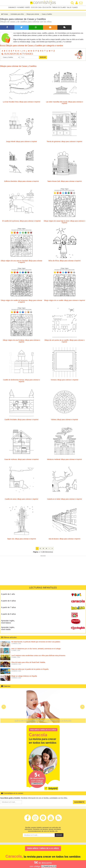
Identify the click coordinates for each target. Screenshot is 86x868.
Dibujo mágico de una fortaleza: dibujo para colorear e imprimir (21, 341)
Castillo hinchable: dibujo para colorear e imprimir (21, 420)
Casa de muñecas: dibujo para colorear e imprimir (22, 460)
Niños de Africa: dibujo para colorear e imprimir (64, 261)
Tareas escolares (59, 8)
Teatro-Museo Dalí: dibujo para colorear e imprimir (64, 182)
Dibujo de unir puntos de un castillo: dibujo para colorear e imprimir (64, 341)
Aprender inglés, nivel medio (8, 629)
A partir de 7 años (8, 608)
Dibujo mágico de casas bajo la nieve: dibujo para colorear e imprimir (64, 222)
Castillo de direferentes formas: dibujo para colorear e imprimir (21, 381)
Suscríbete (79, 803)
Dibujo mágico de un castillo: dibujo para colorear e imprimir (64, 301)
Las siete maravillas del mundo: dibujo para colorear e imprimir (64, 103)
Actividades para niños (17, 15)
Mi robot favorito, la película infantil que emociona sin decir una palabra (36, 642)
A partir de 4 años (8, 601)
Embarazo (12, 8)
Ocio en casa (36, 8)
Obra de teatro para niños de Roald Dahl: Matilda (28, 663)
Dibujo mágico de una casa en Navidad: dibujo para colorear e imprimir (21, 262)
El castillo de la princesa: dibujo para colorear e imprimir (21, 221)
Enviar (59, 836)
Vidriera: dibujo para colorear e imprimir (64, 420)
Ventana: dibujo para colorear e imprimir (64, 380)
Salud (69, 8)
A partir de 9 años (8, 615)
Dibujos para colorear (33, 15)
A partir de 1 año (8, 595)
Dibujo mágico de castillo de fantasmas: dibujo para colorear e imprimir (21, 302)
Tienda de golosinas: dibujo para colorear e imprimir (65, 142)
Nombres (21, 8)
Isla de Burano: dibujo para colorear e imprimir (64, 539)
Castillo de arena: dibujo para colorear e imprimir (22, 500)
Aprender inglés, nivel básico (8, 622)
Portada (4, 15)
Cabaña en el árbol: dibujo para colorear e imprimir (64, 500)
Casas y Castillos (47, 15)
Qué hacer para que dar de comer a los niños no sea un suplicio (43, 721)
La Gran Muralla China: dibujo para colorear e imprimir (22, 102)
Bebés (28, 8)
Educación (47, 8)
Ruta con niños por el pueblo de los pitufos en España (30, 670)
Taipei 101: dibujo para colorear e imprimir (21, 539)
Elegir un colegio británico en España (24, 677)
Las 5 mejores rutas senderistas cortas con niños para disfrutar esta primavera (38, 656)
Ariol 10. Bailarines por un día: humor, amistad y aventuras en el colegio (36, 649)
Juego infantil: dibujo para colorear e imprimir (21, 142)
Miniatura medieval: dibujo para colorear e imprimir (64, 460)
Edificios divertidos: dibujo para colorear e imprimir (21, 182)
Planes (75, 8)
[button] (4, 707)
